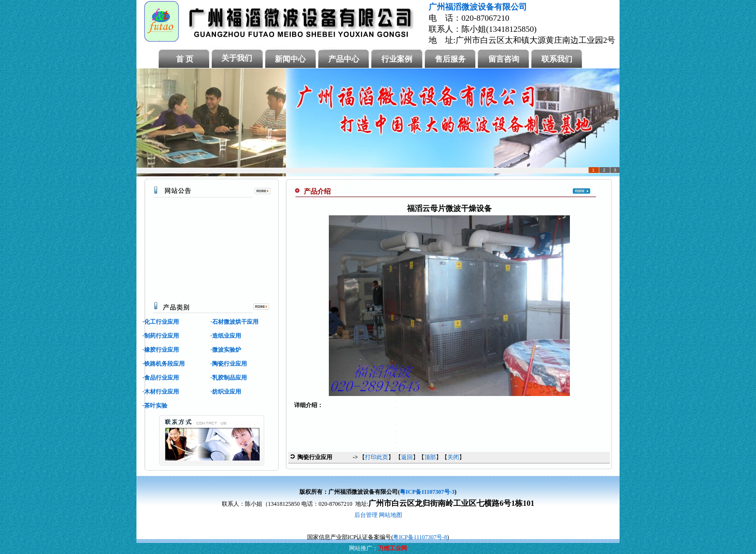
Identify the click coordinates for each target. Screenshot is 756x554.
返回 (407, 457)
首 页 (185, 59)
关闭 (453, 457)
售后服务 (450, 59)
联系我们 (557, 59)
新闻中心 (290, 59)
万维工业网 (392, 548)
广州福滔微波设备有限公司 (478, 7)
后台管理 (366, 515)
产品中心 (344, 59)
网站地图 (391, 515)
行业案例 (397, 59)
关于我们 (237, 58)
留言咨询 (504, 59)
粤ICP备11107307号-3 (427, 492)
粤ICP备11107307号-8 (420, 537)
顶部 (430, 457)
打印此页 (377, 457)
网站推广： (364, 548)
